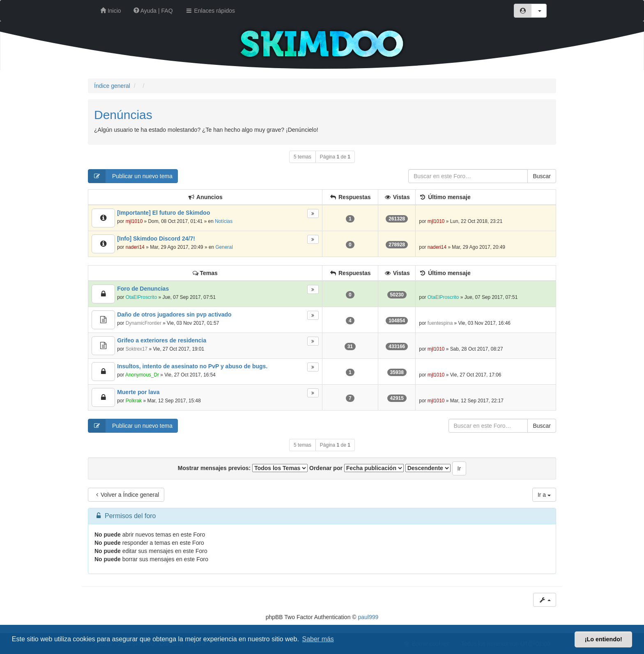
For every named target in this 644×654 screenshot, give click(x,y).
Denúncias (123, 115)
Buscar (542, 176)
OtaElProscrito (141, 297)
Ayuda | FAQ (153, 11)
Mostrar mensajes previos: (243, 468)
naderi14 (135, 247)
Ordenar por (356, 468)
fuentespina (440, 323)
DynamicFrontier (144, 323)
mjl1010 (134, 221)
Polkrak (134, 401)
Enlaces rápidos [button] (210, 11)
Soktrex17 (137, 349)
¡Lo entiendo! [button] (604, 639)
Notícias (224, 221)
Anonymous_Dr (142, 375)
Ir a (544, 495)
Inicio (111, 11)
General (224, 247)
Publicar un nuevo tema (130, 176)
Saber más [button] (318, 639)
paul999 (368, 617)
